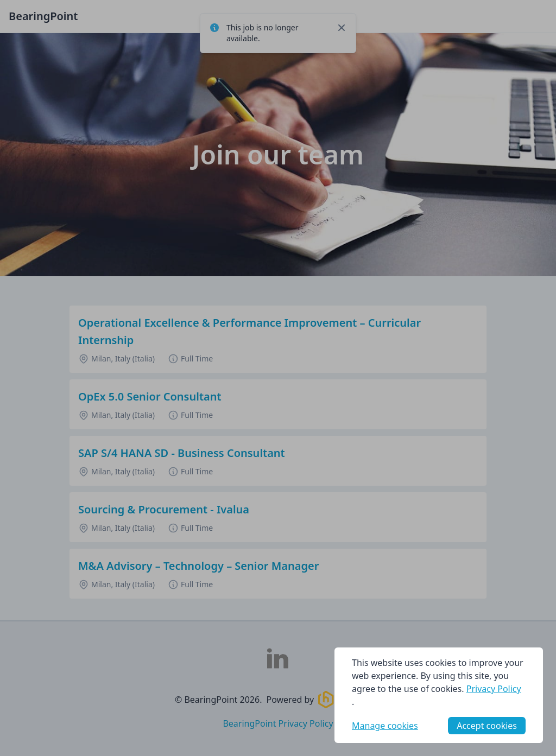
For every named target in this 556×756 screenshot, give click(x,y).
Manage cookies (385, 726)
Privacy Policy (494, 689)
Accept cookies (487, 726)
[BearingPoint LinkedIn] (278, 658)
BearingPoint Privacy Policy (278, 723)
